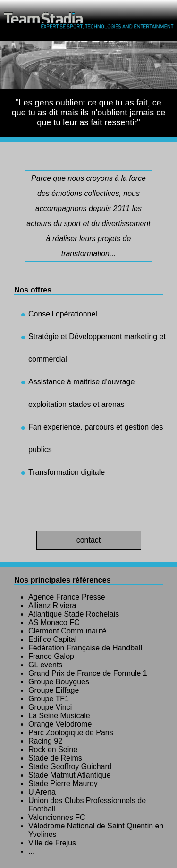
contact (89, 540)
